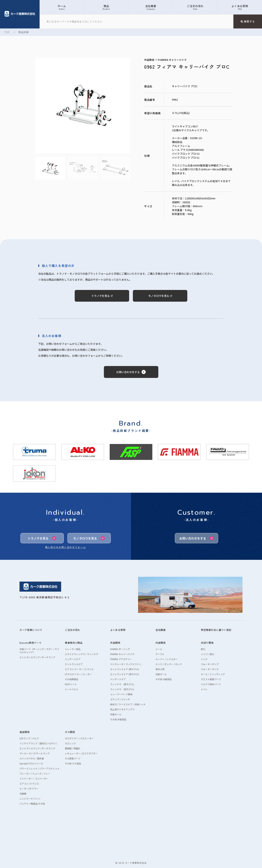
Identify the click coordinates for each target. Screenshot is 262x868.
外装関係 (115, 643)
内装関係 (161, 643)
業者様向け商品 (74, 643)
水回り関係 (207, 643)
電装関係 (25, 732)
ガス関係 (70, 732)
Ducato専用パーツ (30, 643)
